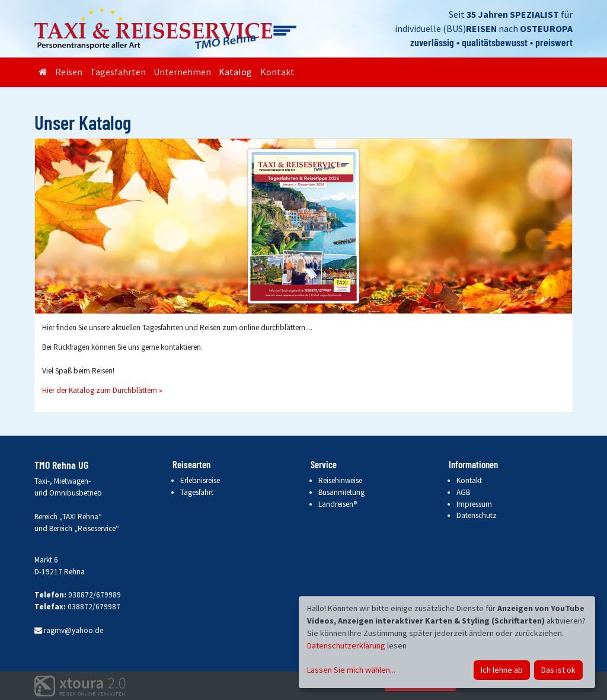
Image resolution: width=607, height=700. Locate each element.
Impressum (474, 504)
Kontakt (277, 72)
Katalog (235, 72)
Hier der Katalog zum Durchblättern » (102, 390)
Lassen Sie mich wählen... (351, 670)
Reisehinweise (340, 480)
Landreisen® (338, 504)
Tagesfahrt (197, 492)
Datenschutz (477, 515)
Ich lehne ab (502, 670)
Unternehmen (182, 72)
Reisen (69, 72)
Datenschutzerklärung (346, 645)
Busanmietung (341, 492)
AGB (463, 492)
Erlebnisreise (200, 480)
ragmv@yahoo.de (69, 630)
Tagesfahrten (118, 72)
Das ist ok (558, 670)
